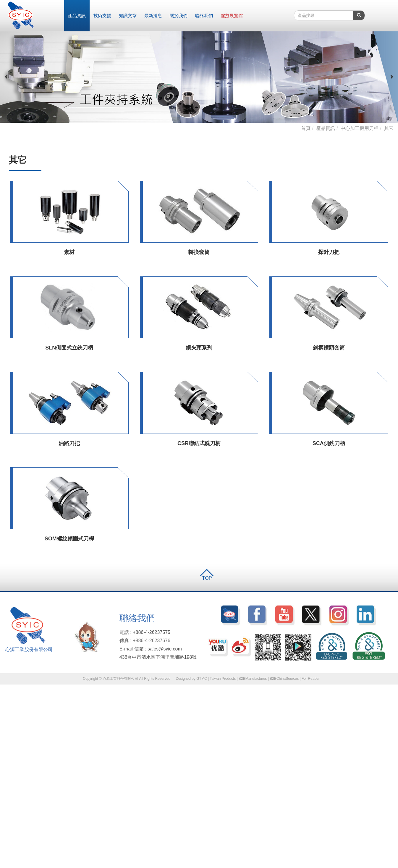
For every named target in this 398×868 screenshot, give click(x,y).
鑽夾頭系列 (199, 348)
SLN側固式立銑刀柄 (69, 348)
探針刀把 (329, 252)
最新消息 (153, 16)
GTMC (202, 679)
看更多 (8, 741)
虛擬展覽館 (232, 16)
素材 (69, 252)
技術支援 (102, 16)
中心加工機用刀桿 (360, 128)
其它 (389, 128)
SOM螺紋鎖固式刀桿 (69, 539)
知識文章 (128, 16)
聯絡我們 (204, 16)
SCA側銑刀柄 (329, 443)
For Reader (311, 679)
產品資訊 (77, 16)
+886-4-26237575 (152, 635)
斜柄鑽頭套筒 (329, 348)
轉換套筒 (199, 252)
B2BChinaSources (284, 679)
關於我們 (179, 16)
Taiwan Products (223, 679)
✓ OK (95, 865)
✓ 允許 (6, 699)
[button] (7, 77)
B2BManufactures (253, 679)
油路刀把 (69, 443)
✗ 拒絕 (6, 705)
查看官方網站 (30, 741)
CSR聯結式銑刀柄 (199, 443)
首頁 (306, 128)
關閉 (4, 687)
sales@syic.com (165, 652)
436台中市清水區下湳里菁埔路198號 (158, 660)
